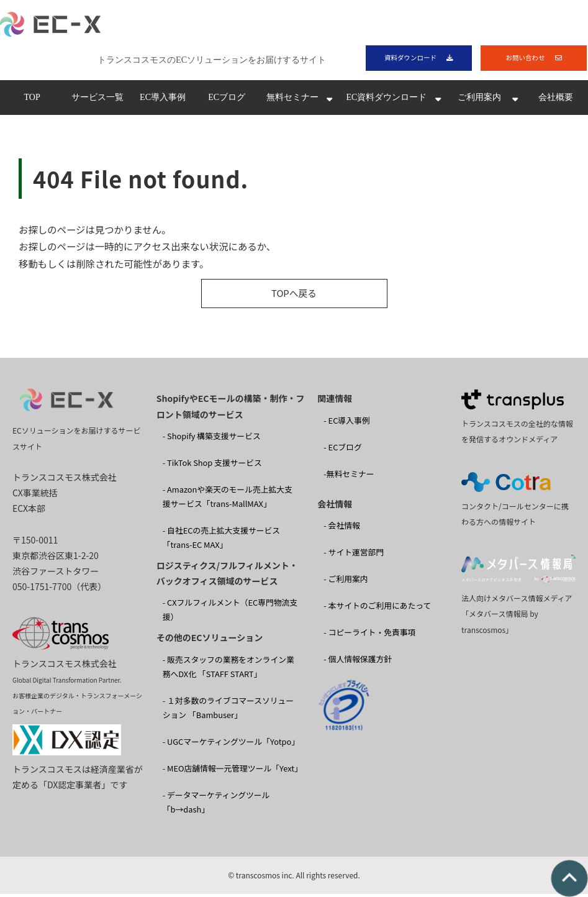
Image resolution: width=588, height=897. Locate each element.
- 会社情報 (342, 528)
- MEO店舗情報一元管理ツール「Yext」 (233, 771)
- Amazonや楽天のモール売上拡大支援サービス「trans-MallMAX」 (228, 499)
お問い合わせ (525, 59)
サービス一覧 (97, 100)
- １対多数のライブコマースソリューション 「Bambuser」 (228, 710)
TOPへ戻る (294, 296)
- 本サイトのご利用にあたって (377, 608)
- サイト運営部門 (354, 555)
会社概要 (556, 100)
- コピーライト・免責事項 (369, 635)
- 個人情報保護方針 (358, 662)
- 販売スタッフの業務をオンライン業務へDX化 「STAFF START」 (228, 669)
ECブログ (227, 100)
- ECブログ (342, 449)
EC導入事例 (163, 100)
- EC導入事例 (346, 423)
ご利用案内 (479, 100)
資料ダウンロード (410, 59)
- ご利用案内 (346, 582)
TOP (32, 100)
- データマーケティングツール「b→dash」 (216, 804)
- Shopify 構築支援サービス (212, 438)
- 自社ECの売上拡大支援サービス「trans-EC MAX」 (221, 540)
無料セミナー (292, 100)
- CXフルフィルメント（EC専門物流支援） (230, 612)
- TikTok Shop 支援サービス (212, 465)
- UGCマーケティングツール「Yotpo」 (231, 744)
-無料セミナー (349, 476)
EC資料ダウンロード (386, 100)
